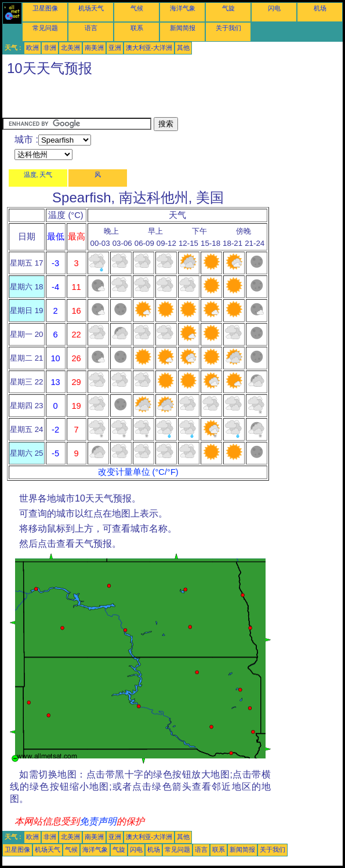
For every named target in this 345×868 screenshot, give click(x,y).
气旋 (228, 8)
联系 (137, 28)
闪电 (274, 8)
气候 (137, 8)
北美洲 (70, 48)
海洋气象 (183, 8)
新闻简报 (183, 28)
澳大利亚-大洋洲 (149, 48)
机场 (320, 8)
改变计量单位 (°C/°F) (138, 472)
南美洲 (94, 48)
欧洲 (32, 48)
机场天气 (91, 8)
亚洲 (115, 48)
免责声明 (98, 821)
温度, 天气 (38, 175)
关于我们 (228, 28)
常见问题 (45, 28)
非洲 (50, 48)
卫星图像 (45, 8)
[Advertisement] (138, 100)
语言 (91, 28)
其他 (183, 48)
